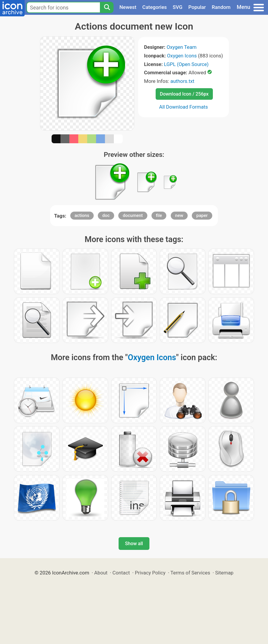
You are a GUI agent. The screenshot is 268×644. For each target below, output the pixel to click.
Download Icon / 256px (184, 94)
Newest (128, 7)
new (179, 215)
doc (106, 215)
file (159, 215)
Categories (155, 7)
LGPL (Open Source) (186, 64)
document (133, 215)
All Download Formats (184, 107)
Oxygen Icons (182, 56)
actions (82, 215)
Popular (197, 7)
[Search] (107, 7)
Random (221, 7)
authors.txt (182, 81)
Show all (134, 544)
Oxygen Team (182, 47)
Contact (121, 573)
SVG (178, 7)
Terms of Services (190, 573)
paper (202, 215)
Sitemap (224, 573)
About (101, 573)
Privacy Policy (150, 573)
